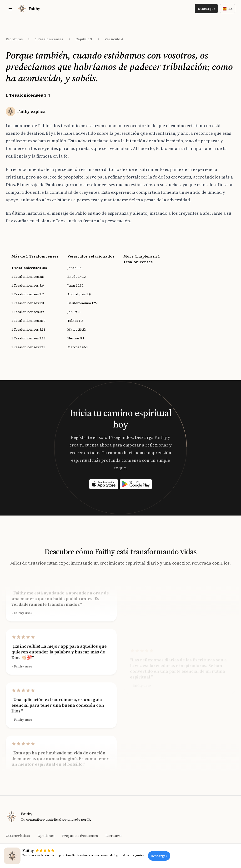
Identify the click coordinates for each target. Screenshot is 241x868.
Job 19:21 (74, 312)
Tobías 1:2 (75, 321)
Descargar (206, 9)
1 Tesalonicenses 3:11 (28, 329)
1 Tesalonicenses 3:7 (28, 294)
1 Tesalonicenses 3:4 (29, 268)
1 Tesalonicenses (49, 39)
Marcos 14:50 (77, 347)
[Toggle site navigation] (10, 9)
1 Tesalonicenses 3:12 (28, 338)
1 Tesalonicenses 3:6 (28, 285)
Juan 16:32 (75, 285)
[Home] (29, 9)
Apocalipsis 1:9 (79, 294)
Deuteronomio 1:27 (82, 303)
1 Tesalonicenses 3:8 (28, 303)
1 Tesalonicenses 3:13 (28, 347)
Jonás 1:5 (74, 268)
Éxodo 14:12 (76, 277)
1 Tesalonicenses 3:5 (28, 277)
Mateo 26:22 (76, 329)
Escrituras (14, 39)
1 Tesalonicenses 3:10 (28, 321)
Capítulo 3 (84, 39)
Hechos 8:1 (76, 338)
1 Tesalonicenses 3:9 (28, 312)
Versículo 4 (114, 39)
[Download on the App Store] (104, 484)
